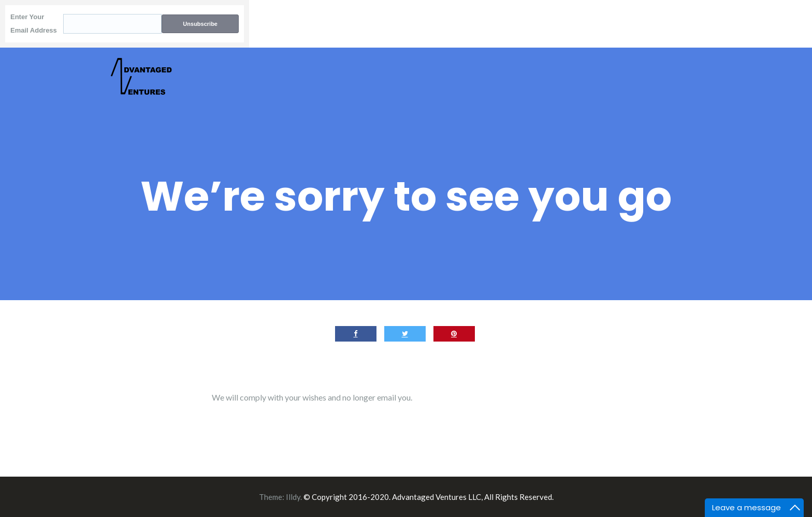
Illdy (293, 497)
